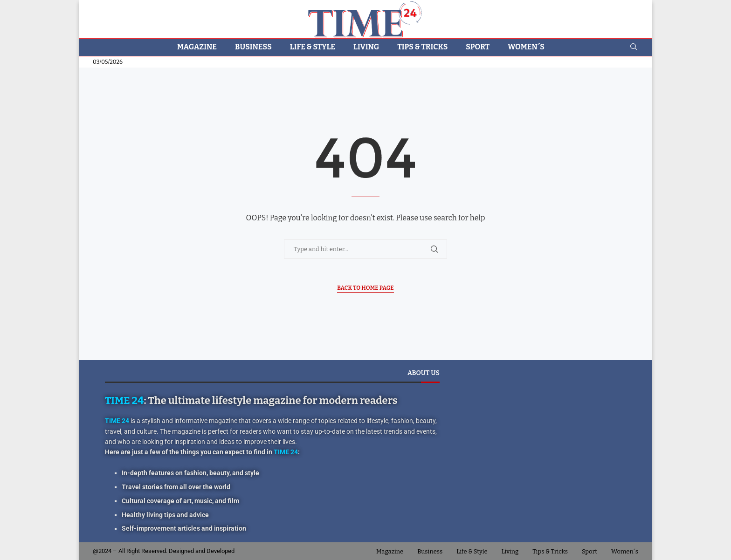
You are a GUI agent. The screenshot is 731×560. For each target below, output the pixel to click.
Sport (478, 47)
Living (366, 47)
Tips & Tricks (422, 47)
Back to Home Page (365, 288)
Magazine (197, 47)
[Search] (634, 47)
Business (253, 47)
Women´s (526, 47)
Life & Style (313, 47)
